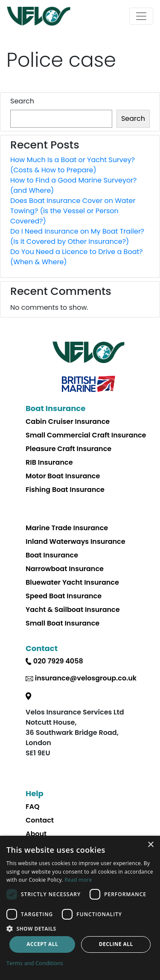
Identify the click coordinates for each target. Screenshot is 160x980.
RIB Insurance (49, 462)
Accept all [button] (42, 944)
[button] (80, 929)
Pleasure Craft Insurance (68, 449)
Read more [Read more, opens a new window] (79, 880)
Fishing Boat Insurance (65, 490)
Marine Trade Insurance (67, 528)
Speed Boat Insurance (64, 596)
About (36, 834)
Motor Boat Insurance (63, 476)
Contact (40, 820)
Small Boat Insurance (63, 623)
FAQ (33, 807)
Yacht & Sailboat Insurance (73, 610)
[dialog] (80, 908)
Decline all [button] (116, 944)
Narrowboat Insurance (65, 569)
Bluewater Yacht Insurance (72, 582)
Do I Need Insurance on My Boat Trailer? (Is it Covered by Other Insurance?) (77, 236)
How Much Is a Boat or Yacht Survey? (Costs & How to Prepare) (73, 165)
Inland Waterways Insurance (76, 541)
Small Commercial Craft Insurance (86, 435)
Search (22, 101)
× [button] (150, 845)
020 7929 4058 (58, 661)
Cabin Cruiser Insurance (68, 421)
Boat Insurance (52, 555)
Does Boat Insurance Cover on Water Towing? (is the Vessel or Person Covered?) (73, 211)
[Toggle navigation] (141, 16)
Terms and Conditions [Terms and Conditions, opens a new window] (35, 963)
